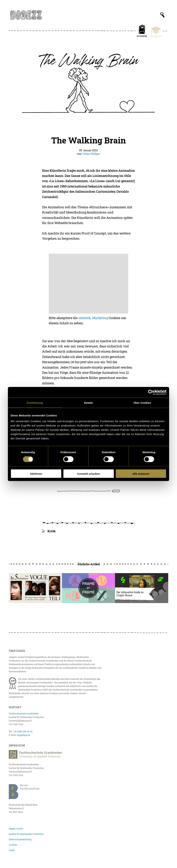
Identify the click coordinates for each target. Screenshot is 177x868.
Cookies (13, 845)
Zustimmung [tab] (35, 403)
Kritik (52, 531)
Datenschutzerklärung (20, 839)
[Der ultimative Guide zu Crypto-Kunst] (142, 588)
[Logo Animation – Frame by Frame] (88, 588)
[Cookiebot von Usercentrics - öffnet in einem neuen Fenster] (151, 392)
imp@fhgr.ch (23, 735)
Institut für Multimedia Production (26, 834)
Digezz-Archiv (16, 829)
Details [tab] (88, 403)
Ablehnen (36, 474)
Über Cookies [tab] (142, 403)
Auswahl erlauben (88, 474)
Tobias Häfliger (91, 154)
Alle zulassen (141, 474)
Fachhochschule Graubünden (24, 713)
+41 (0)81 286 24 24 (23, 731)
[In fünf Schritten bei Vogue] (35, 588)
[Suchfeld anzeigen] (162, 15)
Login (12, 850)
